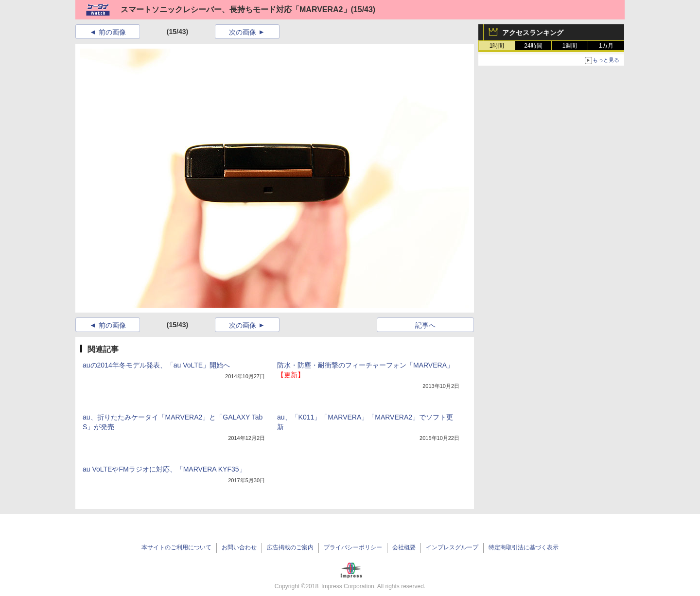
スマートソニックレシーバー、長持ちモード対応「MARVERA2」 (236, 9)
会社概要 (404, 547)
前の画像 (112, 32)
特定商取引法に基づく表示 (524, 547)
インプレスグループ (452, 547)
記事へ (425, 325)
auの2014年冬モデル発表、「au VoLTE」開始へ (156, 365)
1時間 (497, 46)
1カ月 (606, 46)
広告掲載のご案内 (290, 547)
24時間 (533, 46)
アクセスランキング (533, 33)
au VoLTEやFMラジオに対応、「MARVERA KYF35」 (164, 469)
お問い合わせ (239, 547)
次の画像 (243, 32)
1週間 (570, 46)
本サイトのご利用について (176, 547)
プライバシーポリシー (353, 547)
